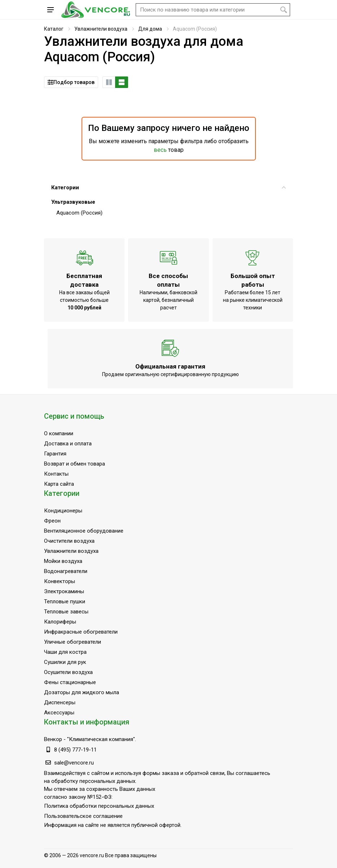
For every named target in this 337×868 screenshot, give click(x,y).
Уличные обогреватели (73, 642)
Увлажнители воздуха (101, 29)
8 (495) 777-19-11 (75, 750)
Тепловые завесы (66, 612)
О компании (59, 433)
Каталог (54, 29)
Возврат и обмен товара (75, 464)
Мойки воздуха (63, 561)
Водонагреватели (66, 571)
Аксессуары (59, 713)
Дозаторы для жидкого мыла (82, 692)
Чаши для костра (65, 652)
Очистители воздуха (69, 541)
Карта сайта (59, 484)
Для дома (150, 29)
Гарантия (55, 454)
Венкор (53, 739)
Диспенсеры (60, 702)
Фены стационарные (70, 682)
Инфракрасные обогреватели (81, 632)
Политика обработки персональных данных (99, 806)
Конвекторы (60, 581)
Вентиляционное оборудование (84, 531)
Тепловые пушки (65, 602)
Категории (168, 188)
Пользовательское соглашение (83, 816)
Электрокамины (64, 591)
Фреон (52, 521)
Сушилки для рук (65, 662)
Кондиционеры (63, 511)
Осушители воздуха (68, 672)
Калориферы (60, 622)
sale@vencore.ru (74, 763)
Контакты (56, 474)
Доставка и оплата (68, 444)
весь (160, 150)
